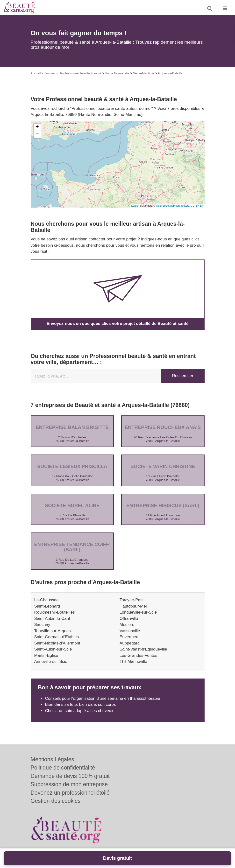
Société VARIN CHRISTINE (163, 466)
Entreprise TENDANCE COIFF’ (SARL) (72, 547)
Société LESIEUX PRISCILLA (72, 466)
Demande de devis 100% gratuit (70, 776)
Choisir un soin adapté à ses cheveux (79, 710)
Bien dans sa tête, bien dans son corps (81, 704)
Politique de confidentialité (63, 768)
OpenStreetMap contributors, (173, 206)
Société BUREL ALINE (72, 505)
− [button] (37, 134)
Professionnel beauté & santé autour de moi (111, 108)
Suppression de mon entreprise (69, 784)
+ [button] (37, 127)
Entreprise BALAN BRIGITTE (72, 427)
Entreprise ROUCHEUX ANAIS (163, 427)
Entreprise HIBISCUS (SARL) (163, 505)
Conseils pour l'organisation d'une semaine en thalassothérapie (103, 698)
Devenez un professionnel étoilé (70, 793)
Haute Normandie (117, 73)
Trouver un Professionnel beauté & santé (73, 73)
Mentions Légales (52, 759)
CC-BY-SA (197, 206)
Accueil (36, 73)
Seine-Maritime (144, 73)
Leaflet (135, 206)
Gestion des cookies (56, 801)
